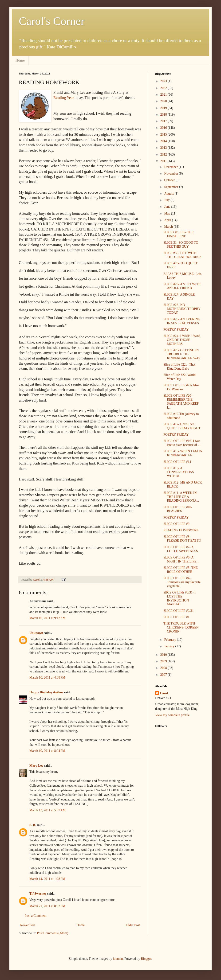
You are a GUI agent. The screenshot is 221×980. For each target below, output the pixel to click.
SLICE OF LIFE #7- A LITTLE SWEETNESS (181, 549)
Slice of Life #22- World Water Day (180, 377)
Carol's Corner (52, 21)
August (169, 193)
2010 (164, 655)
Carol (164, 693)
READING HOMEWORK (181, 530)
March (169, 227)
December (171, 167)
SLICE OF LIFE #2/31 (179, 611)
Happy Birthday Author (46, 692)
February (170, 640)
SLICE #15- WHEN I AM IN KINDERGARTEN (183, 453)
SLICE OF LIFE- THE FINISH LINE (178, 234)
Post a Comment (36, 916)
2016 (164, 128)
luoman (118, 959)
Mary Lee (36, 766)
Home (20, 60)
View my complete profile (172, 715)
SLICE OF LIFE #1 (176, 617)
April (168, 220)
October (170, 180)
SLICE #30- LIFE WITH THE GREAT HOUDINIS (182, 255)
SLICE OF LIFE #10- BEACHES (178, 509)
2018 (164, 115)
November (172, 174)
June (168, 207)
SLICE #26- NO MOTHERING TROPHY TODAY (182, 309)
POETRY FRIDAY (176, 330)
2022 (164, 88)
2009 (164, 661)
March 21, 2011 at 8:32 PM (47, 906)
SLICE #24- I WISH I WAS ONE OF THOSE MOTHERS (182, 340)
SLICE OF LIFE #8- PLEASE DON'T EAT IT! (182, 539)
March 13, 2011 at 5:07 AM (47, 810)
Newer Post (28, 925)
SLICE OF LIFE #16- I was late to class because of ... (182, 443)
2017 (164, 121)
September (172, 187)
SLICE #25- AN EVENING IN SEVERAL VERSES (182, 321)
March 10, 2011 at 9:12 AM (47, 618)
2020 (164, 101)
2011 (164, 161)
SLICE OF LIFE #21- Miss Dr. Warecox (181, 387)
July (167, 200)
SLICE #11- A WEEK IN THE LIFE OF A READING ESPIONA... (181, 497)
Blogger (146, 959)
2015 (164, 135)
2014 (164, 141)
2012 (164, 154)
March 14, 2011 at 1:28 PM (47, 879)
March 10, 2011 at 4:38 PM (47, 677)
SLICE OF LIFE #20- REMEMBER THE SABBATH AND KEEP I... (181, 401)
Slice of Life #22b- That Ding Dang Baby (179, 367)
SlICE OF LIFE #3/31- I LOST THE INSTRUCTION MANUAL (180, 598)
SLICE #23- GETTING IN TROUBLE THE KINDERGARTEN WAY (182, 354)
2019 (164, 108)
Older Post (133, 925)
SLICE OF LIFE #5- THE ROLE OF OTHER (181, 570)
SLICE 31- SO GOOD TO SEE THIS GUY (181, 245)
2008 (164, 668)
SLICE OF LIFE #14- (178, 462)
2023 (164, 81)
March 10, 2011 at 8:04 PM (47, 751)
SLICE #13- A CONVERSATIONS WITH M (179, 472)
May (168, 213)
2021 (164, 95)
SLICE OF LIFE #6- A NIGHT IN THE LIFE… (182, 559)
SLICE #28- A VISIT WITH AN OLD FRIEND (182, 286)
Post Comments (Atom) (53, 933)
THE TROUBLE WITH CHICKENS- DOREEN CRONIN (181, 627)
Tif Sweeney (38, 894)
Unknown (36, 633)
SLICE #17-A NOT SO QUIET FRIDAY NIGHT (182, 426)
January (170, 646)
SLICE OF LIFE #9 (176, 524)
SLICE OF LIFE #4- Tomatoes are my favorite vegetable (182, 582)
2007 (164, 675)
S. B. (33, 825)
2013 (164, 148)
